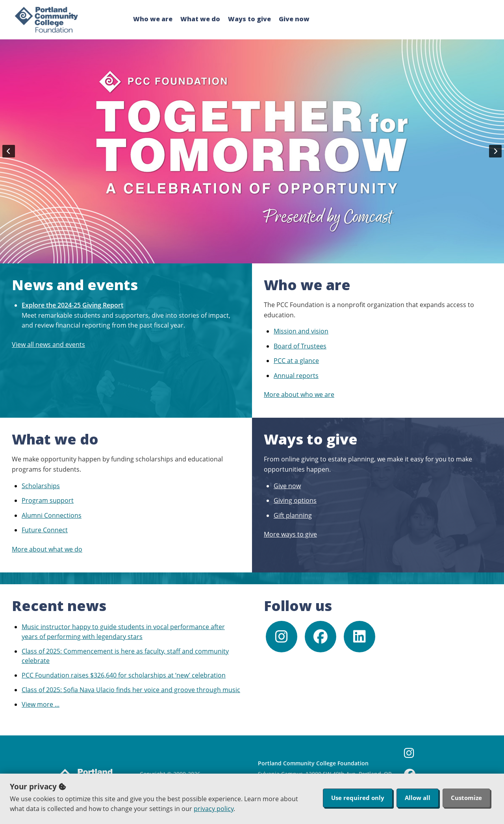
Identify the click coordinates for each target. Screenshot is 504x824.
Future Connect (45, 530)
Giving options (295, 500)
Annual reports (296, 376)
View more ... (41, 704)
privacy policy (214, 809)
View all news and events (48, 344)
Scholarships (41, 486)
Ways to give (249, 19)
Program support (48, 500)
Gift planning (293, 515)
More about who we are (299, 394)
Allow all (418, 798)
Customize (466, 798)
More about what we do (47, 549)
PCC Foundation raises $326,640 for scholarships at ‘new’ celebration (124, 675)
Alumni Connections (52, 515)
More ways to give (290, 534)
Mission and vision (301, 331)
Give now (294, 19)
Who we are (153, 19)
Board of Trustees (300, 346)
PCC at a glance (296, 361)
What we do (200, 19)
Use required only (358, 798)
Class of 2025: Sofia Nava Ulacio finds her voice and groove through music (131, 690)
